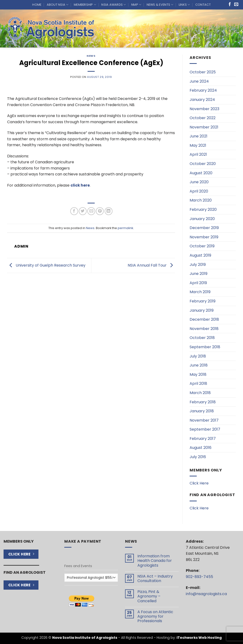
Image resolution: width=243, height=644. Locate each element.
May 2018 (198, 374)
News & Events (160, 5)
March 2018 (200, 393)
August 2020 (201, 173)
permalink (125, 228)
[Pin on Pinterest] (100, 211)
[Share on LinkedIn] (109, 211)
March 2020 (201, 200)
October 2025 (203, 72)
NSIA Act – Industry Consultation (155, 578)
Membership (85, 5)
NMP (136, 5)
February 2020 (203, 209)
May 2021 (198, 145)
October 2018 (202, 338)
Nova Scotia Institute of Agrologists (85, 638)
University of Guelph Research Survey (46, 265)
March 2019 (200, 292)
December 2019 (204, 228)
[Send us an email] (236, 5)
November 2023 (204, 109)
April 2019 (198, 283)
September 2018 (205, 347)
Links (184, 5)
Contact (203, 5)
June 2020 (199, 182)
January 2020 (202, 219)
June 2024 (199, 81)
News (91, 56)
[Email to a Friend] (91, 211)
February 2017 (203, 439)
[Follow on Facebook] (230, 5)
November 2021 (204, 127)
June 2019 (199, 274)
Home (37, 5)
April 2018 (198, 383)
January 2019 (202, 310)
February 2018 (203, 402)
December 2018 (204, 319)
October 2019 (202, 246)
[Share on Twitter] (83, 211)
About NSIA (58, 5)
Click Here (199, 483)
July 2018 (198, 356)
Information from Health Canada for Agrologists (155, 561)
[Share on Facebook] (74, 211)
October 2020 (203, 164)
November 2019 (204, 237)
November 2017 (204, 420)
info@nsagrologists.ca (206, 594)
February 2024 (203, 90)
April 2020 (199, 191)
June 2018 (199, 365)
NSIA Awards (114, 5)
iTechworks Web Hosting (199, 638)
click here (80, 185)
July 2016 (198, 457)
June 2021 (199, 136)
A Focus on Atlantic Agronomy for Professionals (155, 616)
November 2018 (204, 329)
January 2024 (202, 100)
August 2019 (200, 255)
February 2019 (203, 301)
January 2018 (202, 411)
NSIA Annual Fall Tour (151, 265)
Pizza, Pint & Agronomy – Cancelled (149, 596)
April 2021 (198, 154)
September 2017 (205, 429)
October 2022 (203, 118)
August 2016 (201, 448)
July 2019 (198, 265)
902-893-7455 (199, 577)
